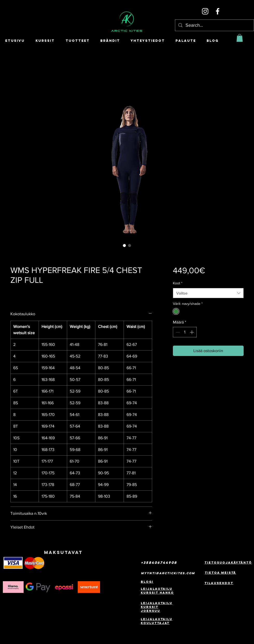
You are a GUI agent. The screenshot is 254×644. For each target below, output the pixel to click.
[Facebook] (218, 11)
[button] (240, 38)
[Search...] (214, 25)
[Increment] (192, 332)
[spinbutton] (185, 332)
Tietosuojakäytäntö (228, 563)
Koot (178, 283)
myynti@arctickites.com (168, 573)
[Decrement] (177, 332)
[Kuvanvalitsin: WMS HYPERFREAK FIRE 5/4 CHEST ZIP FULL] (124, 245)
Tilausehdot (219, 583)
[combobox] (208, 293)
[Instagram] (205, 11)
